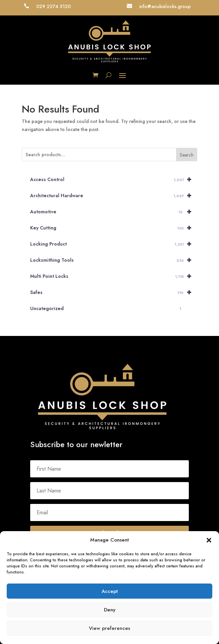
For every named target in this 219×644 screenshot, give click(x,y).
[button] (209, 540)
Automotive (114, 212)
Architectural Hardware (114, 196)
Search (187, 155)
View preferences (109, 628)
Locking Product (114, 244)
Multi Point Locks (114, 276)
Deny (110, 610)
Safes (114, 292)
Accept (110, 591)
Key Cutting (114, 228)
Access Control (114, 179)
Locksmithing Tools (114, 260)
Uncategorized (107, 309)
